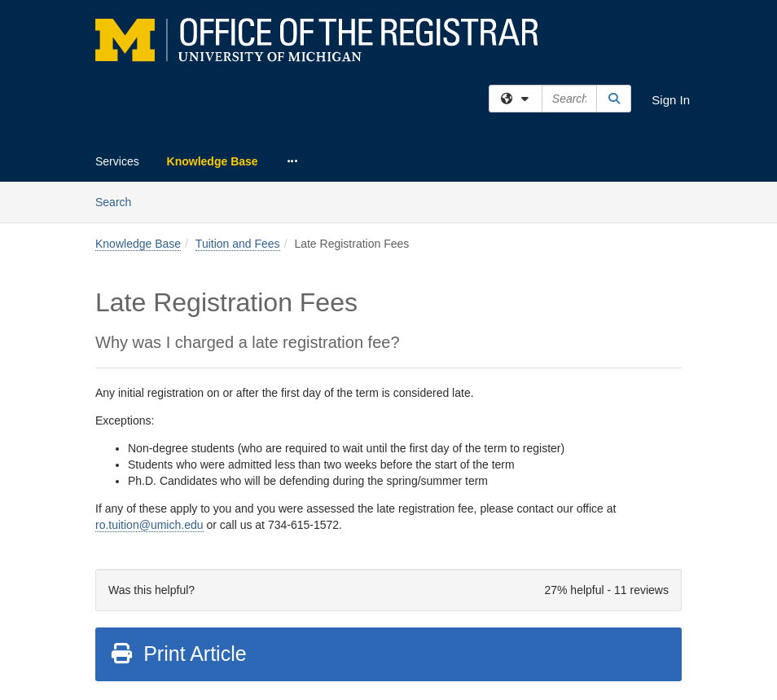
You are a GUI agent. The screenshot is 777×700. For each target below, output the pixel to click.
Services (117, 161)
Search (119, 201)
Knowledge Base (213, 161)
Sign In (671, 100)
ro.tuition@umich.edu (149, 525)
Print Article (178, 654)
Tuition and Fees (238, 244)
